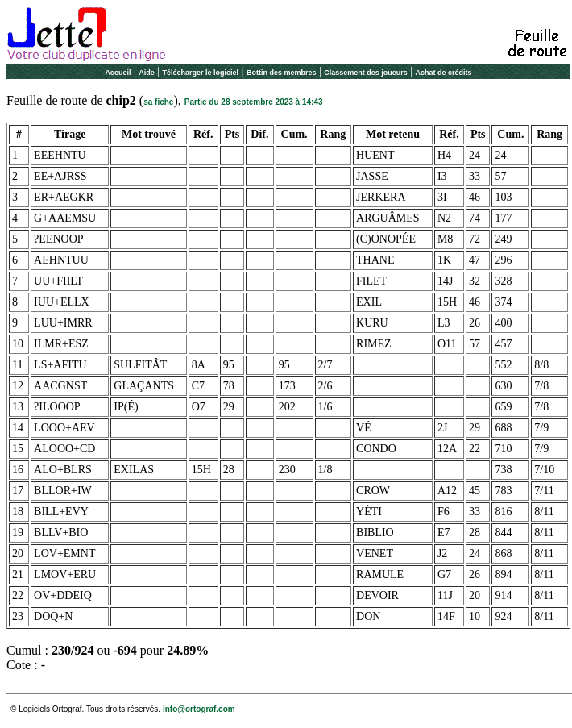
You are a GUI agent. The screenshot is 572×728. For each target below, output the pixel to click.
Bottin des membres (282, 73)
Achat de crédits (444, 73)
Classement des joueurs (366, 73)
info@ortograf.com (199, 709)
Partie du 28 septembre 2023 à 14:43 (254, 102)
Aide (147, 73)
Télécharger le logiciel (201, 73)
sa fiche (158, 102)
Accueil (118, 73)
